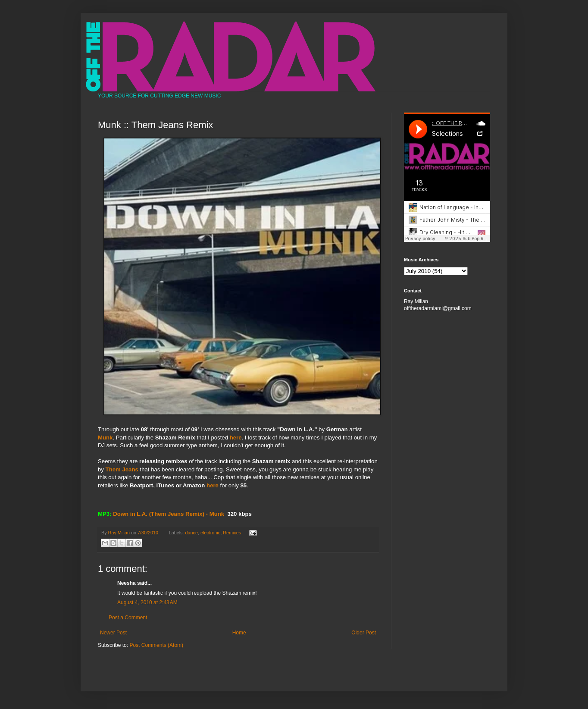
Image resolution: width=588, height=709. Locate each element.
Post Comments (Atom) (156, 645)
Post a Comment (128, 618)
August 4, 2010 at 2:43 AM (147, 602)
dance (192, 533)
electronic (210, 533)
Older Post (364, 633)
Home (239, 633)
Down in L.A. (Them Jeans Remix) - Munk (169, 514)
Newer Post (113, 633)
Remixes (232, 533)
